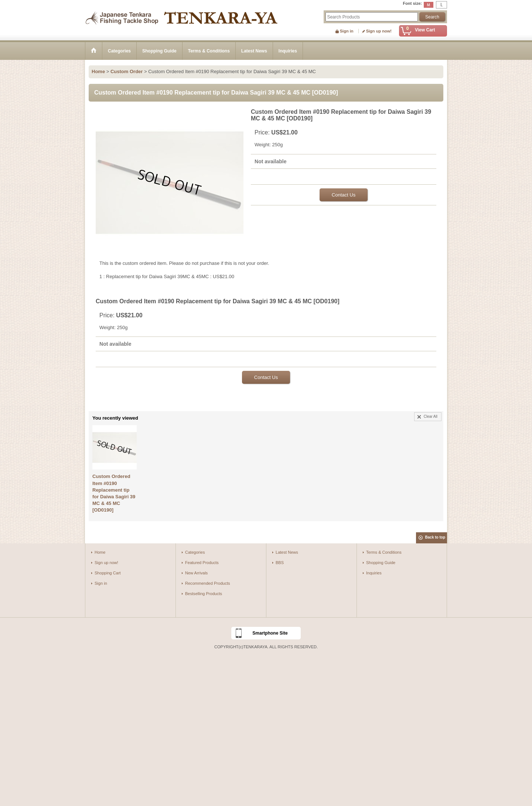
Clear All (431, 416)
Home (100, 552)
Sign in (347, 31)
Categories (195, 552)
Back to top (435, 537)
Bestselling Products (204, 594)
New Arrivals (196, 573)
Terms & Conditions (384, 552)
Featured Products (202, 563)
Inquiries (374, 573)
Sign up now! (379, 31)
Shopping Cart (108, 573)
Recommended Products (208, 583)
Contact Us (344, 195)
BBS (280, 563)
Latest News (287, 552)
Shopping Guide (381, 563)
